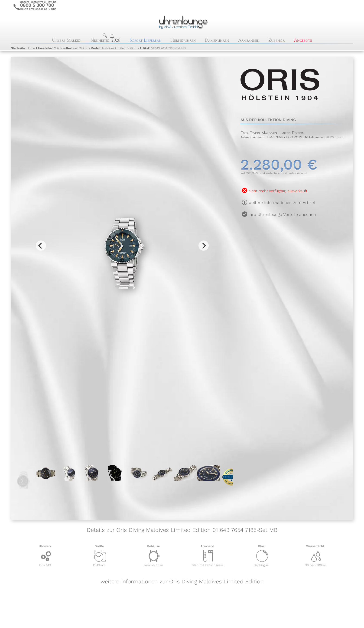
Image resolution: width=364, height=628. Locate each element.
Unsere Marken (67, 40)
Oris (49, 48)
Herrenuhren (183, 40)
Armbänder (249, 40)
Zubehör (276, 40)
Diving (75, 48)
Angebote (303, 40)
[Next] (204, 246)
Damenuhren (217, 40)
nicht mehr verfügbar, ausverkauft (278, 191)
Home (23, 48)
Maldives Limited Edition (113, 48)
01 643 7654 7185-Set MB (163, 48)
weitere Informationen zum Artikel (282, 203)
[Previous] (41, 246)
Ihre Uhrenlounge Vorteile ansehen (282, 214)
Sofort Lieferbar (145, 40)
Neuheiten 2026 (105, 40)
